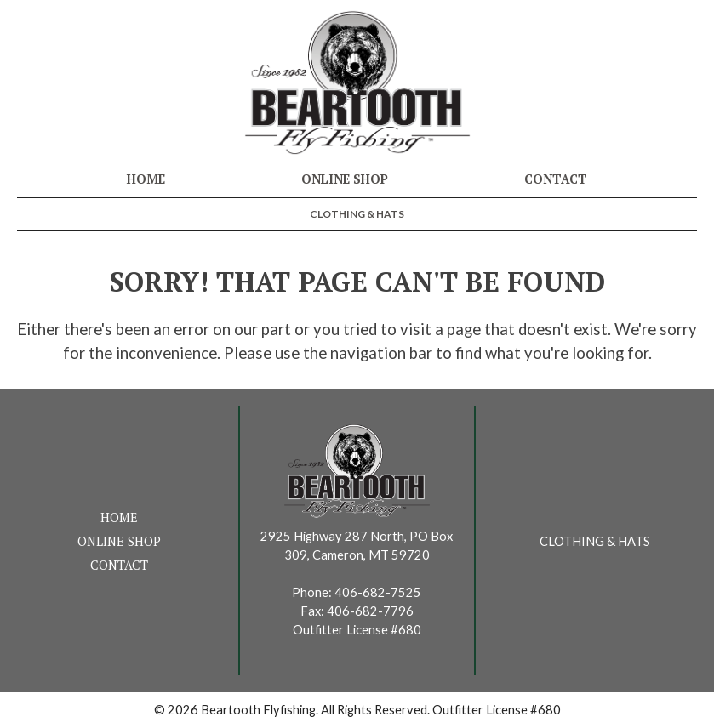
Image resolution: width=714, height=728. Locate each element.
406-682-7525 (378, 592)
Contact (556, 179)
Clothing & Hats (357, 214)
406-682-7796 (370, 611)
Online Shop (345, 179)
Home (146, 179)
